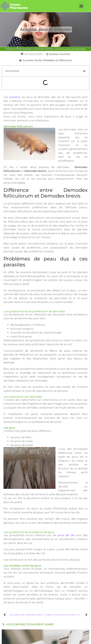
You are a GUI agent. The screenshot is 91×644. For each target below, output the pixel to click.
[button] (81, 6)
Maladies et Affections (57, 60)
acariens (15, 97)
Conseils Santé (43, 49)
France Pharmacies (18, 49)
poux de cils (66, 535)
